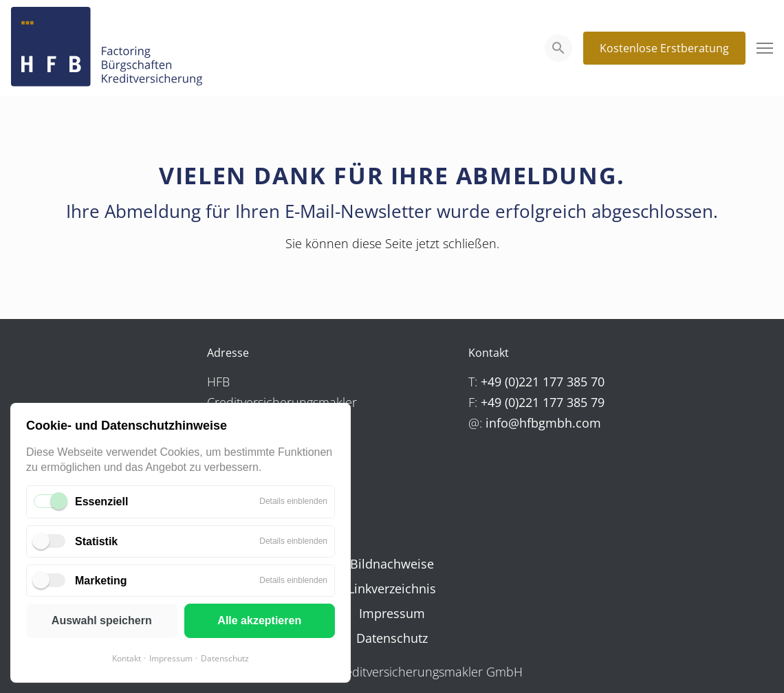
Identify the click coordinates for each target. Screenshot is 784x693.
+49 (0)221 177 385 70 (543, 382)
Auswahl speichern (102, 620)
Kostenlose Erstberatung (664, 48)
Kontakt (127, 658)
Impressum (171, 658)
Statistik (96, 541)
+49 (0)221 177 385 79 (543, 402)
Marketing (101, 581)
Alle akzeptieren (259, 620)
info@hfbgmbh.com (543, 423)
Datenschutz (225, 658)
